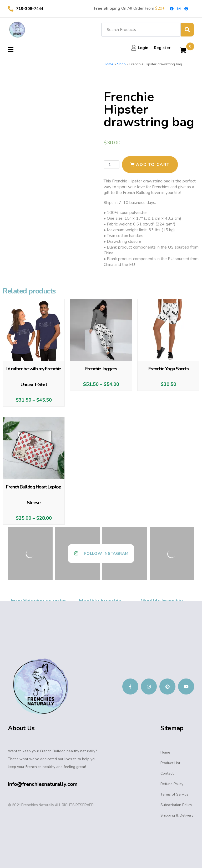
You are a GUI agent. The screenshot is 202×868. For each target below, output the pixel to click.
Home (108, 64)
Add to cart (153, 165)
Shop (121, 64)
